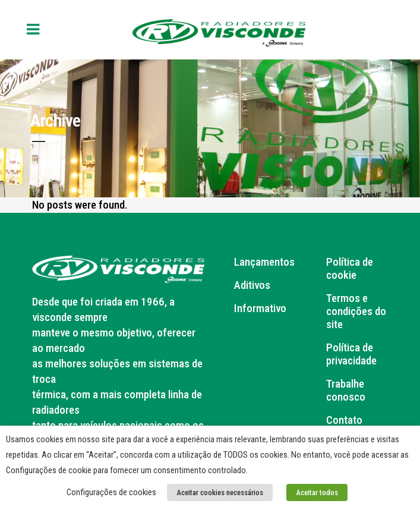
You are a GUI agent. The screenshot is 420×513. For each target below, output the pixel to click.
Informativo (260, 309)
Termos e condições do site (356, 311)
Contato (344, 420)
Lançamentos (264, 262)
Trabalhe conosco (346, 391)
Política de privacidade (351, 354)
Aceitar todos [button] (317, 492)
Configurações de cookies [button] (111, 492)
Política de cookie (350, 269)
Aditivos (252, 285)
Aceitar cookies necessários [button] (220, 492)
